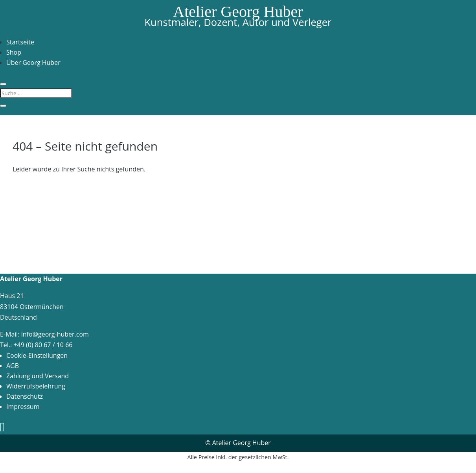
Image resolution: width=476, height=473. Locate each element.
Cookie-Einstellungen (37, 355)
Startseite (20, 42)
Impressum (23, 407)
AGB (13, 366)
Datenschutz (25, 396)
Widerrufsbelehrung (36, 386)
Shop (14, 52)
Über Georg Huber (33, 63)
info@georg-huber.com (55, 334)
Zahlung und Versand (38, 376)
